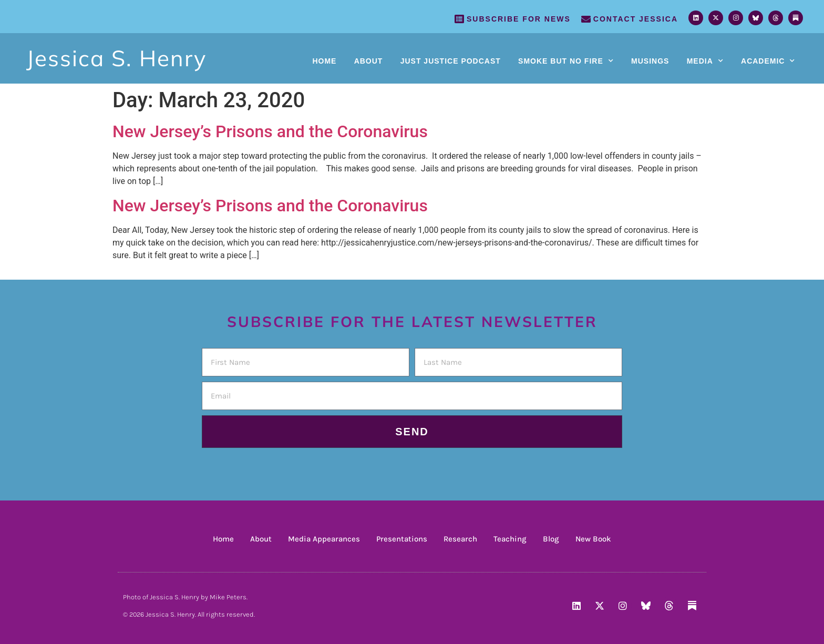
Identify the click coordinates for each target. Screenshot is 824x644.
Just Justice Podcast (451, 61)
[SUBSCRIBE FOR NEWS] (459, 19)
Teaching (510, 539)
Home (324, 61)
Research (460, 539)
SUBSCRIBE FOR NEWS (519, 19)
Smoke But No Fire (566, 61)
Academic (768, 61)
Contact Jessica (636, 19)
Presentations (402, 539)
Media (705, 61)
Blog (551, 539)
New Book (593, 539)
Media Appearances (324, 539)
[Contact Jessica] (586, 19)
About (369, 61)
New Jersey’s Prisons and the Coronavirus (270, 131)
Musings (650, 61)
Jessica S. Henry (116, 58)
